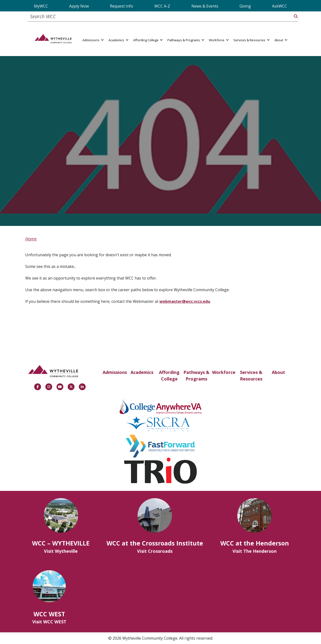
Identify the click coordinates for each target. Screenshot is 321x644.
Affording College (169, 376)
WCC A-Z (162, 6)
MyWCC (41, 6)
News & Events (205, 6)
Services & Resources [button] (251, 40)
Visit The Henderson (255, 551)
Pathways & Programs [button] (186, 40)
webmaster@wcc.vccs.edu (185, 301)
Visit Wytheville (61, 551)
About (278, 372)
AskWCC (280, 6)
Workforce (224, 372)
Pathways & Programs (196, 376)
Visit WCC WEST (49, 622)
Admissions (115, 372)
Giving (245, 6)
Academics (142, 372)
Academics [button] (118, 40)
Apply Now (79, 6)
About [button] (281, 40)
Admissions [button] (93, 40)
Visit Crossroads (155, 551)
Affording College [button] (148, 40)
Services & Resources (251, 376)
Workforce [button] (219, 40)
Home (31, 239)
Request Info (122, 6)
